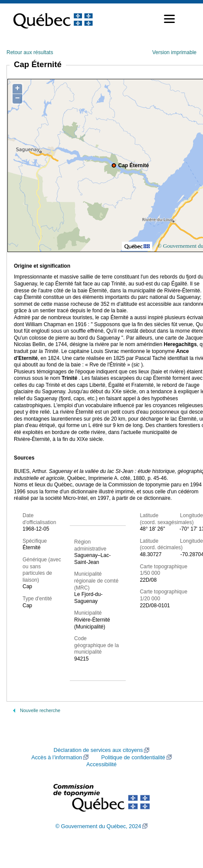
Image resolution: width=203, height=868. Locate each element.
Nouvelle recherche (40, 710)
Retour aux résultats (30, 52)
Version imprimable (174, 52)
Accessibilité (101, 764)
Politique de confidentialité (133, 758)
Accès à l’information (57, 758)
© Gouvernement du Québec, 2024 (98, 826)
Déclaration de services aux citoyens (98, 750)
